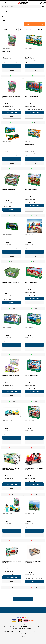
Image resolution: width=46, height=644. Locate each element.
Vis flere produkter (23, 599)
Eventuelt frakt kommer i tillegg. (8, 60)
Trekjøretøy (14, 29)
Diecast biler (6, 29)
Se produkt (12, 70)
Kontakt (23, 637)
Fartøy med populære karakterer (28, 29)
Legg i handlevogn (12, 66)
